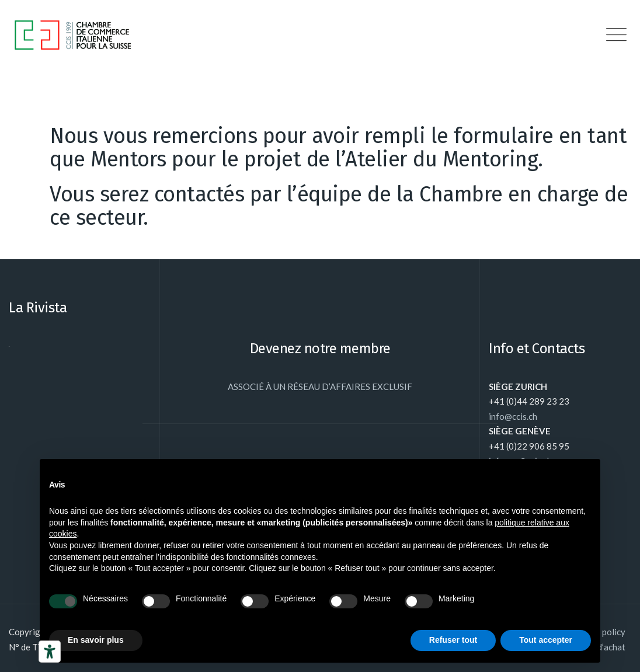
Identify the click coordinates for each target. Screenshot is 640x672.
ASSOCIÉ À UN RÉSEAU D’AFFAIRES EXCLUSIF (320, 387)
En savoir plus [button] (96, 640)
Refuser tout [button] (453, 640)
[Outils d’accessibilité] (50, 652)
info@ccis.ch (513, 416)
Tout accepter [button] (546, 640)
